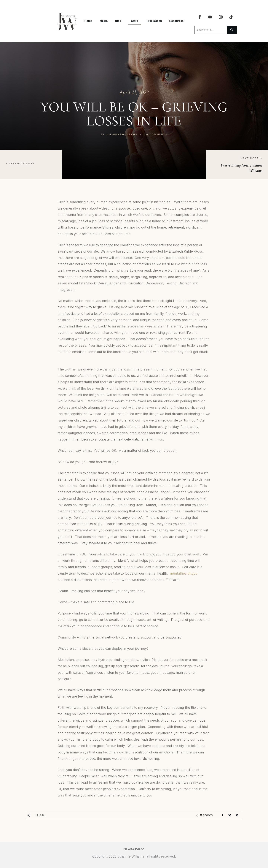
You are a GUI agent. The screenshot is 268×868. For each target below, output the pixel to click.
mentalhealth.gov (184, 573)
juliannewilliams (122, 134)
